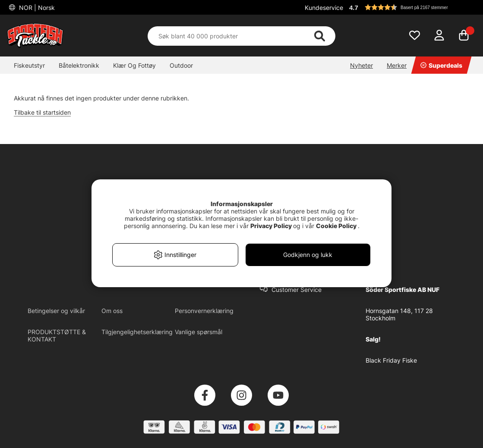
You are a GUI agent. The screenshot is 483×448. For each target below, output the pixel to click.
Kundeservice (324, 8)
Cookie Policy (336, 226)
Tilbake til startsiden (42, 112)
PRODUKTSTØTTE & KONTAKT (57, 335)
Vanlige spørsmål (199, 332)
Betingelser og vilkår (56, 311)
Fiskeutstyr (29, 65)
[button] (411, 7)
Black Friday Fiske (391, 360)
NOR (36, 8)
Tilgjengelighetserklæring (137, 332)
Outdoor (181, 65)
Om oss (112, 311)
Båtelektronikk (79, 65)
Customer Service (297, 290)
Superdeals (441, 65)
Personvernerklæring (204, 311)
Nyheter (361, 65)
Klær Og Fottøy (134, 65)
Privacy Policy (271, 226)
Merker (397, 65)
